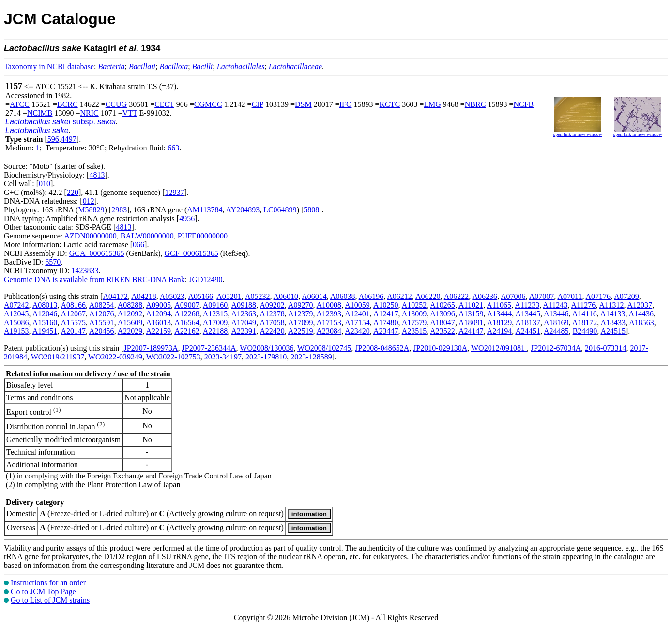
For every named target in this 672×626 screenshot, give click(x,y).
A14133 (613, 314)
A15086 (16, 322)
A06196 (371, 296)
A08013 (45, 305)
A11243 (555, 305)
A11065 (499, 305)
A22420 (272, 331)
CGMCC (208, 104)
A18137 (528, 322)
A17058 (272, 322)
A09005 (158, 305)
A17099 (301, 322)
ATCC (20, 104)
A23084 (329, 331)
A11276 (583, 305)
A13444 (500, 314)
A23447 (386, 331)
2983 (119, 210)
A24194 (500, 331)
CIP (258, 104)
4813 (97, 175)
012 (89, 201)
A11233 (527, 305)
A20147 (73, 331)
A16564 (187, 322)
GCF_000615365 (191, 253)
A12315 (215, 314)
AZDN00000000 (90, 236)
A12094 (158, 314)
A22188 (215, 331)
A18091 (471, 322)
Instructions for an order (48, 583)
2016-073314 (605, 348)
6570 (53, 262)
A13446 (556, 314)
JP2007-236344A (209, 348)
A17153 (329, 322)
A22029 (130, 331)
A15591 (102, 322)
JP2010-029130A (440, 348)
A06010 (286, 296)
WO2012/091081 (499, 348)
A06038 (343, 296)
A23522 (443, 331)
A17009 (215, 322)
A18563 (641, 322)
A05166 (201, 296)
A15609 (130, 322)
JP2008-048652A (382, 348)
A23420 (357, 331)
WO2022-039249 (115, 357)
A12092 (130, 314)
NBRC (475, 104)
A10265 (443, 305)
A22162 (187, 331)
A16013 (158, 322)
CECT (164, 104)
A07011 (570, 296)
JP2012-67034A (556, 348)
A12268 (187, 314)
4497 (69, 139)
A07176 (598, 296)
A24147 (471, 331)
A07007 (542, 296)
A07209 (626, 296)
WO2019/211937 (58, 357)
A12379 (301, 314)
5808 (311, 210)
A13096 (443, 314)
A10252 (414, 305)
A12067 (73, 314)
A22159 (158, 331)
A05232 (258, 296)
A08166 (73, 305)
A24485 (556, 331)
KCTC (390, 104)
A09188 (244, 305)
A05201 (229, 296)
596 (53, 139)
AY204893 (243, 210)
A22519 (301, 331)
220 (73, 192)
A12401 (357, 314)
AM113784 (205, 210)
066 (138, 245)
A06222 (457, 296)
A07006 (513, 296)
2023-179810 (266, 357)
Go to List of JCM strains (50, 600)
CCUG (116, 104)
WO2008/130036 (267, 348)
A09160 (215, 305)
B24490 (585, 331)
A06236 (485, 296)
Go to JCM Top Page (43, 591)
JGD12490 (206, 279)
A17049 (244, 322)
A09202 (272, 305)
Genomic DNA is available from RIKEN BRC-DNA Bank (94, 279)
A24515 (613, 331)
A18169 (556, 322)
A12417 (386, 314)
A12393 (329, 314)
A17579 (414, 322)
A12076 (102, 314)
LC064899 (280, 210)
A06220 (428, 296)
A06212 (399, 296)
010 (45, 184)
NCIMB (40, 113)
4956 (187, 218)
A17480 (386, 322)
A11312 (611, 305)
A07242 (16, 305)
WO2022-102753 (173, 357)
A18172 (585, 322)
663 (173, 148)
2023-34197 (223, 357)
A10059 (357, 305)
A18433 (613, 322)
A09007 (187, 305)
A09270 (301, 305)
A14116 (585, 314)
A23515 (414, 331)
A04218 (144, 296)
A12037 (640, 305)
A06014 (314, 296)
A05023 (172, 296)
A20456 (102, 331)
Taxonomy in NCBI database (49, 67)
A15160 (45, 322)
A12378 (272, 314)
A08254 (102, 305)
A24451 (528, 331)
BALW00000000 (147, 236)
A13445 (528, 314)
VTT (130, 113)
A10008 (329, 305)
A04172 (115, 296)
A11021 (471, 305)
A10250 (386, 305)
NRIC (90, 113)
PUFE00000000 (203, 236)
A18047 (443, 322)
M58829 (91, 210)
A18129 (500, 322)
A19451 (45, 331)
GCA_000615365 (97, 253)
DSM (303, 104)
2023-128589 (311, 357)
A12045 (16, 314)
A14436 (641, 314)
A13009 (414, 314)
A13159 (471, 314)
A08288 (130, 305)
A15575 (73, 322)
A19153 (16, 331)
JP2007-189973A (151, 348)
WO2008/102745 (324, 348)
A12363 (244, 314)
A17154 (357, 322)
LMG (432, 104)
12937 (175, 192)
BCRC (68, 104)
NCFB (523, 104)
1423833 (85, 271)
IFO (346, 104)
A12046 (45, 314)
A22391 (244, 331)
